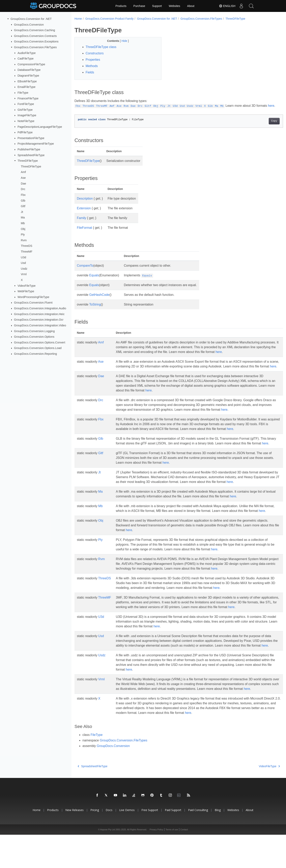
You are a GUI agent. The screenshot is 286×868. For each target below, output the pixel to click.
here (78, 110)
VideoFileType (27, 285)
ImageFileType (27, 115)
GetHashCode (99, 299)
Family (82, 223)
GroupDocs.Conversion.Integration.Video (40, 325)
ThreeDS (27, 246)
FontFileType (26, 104)
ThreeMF (27, 252)
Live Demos (127, 843)
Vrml (24, 274)
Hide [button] (122, 41)
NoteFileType (26, 121)
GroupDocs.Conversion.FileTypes (35, 47)
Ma (23, 217)
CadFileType (26, 59)
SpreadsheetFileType (31, 155)
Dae (23, 183)
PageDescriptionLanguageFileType (40, 127)
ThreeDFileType (28, 161)
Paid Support (173, 843)
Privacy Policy (156, 863)
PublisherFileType (29, 149)
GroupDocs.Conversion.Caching (35, 30)
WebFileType (26, 291)
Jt (22, 212)
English (227, 6)
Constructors (95, 53)
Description (85, 203)
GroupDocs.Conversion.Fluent (33, 303)
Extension (84, 213)
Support (157, 6)
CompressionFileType (31, 64)
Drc (23, 189)
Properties (93, 60)
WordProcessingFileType (33, 297)
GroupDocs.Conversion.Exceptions (36, 41)
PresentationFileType (31, 138)
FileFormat (84, 232)
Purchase (139, 6)
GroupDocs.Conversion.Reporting (36, 354)
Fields (90, 72)
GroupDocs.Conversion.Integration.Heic (39, 314)
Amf (23, 172)
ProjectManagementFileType (36, 144)
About (191, 6)
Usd (23, 263)
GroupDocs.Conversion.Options (34, 337)
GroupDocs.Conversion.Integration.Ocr (39, 320)
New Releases (74, 843)
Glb (23, 200)
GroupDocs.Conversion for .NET (31, 19)
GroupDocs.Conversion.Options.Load (38, 348)
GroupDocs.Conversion (29, 24)
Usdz (24, 269)
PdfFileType (25, 132)
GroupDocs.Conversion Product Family (110, 19)
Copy (260, 126)
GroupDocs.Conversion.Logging (34, 331)
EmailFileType (26, 87)
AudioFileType (27, 53)
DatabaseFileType (29, 70)
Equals (94, 280)
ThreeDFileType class (101, 47)
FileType (23, 93)
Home (78, 19)
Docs (109, 843)
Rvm (24, 240)
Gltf (23, 206)
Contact (184, 863)
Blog (218, 843)
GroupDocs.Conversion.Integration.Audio (40, 308)
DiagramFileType (28, 76)
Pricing (95, 843)
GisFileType (25, 110)
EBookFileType (27, 81)
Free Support (150, 843)
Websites (174, 6)
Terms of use (172, 863)
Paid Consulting (198, 843)
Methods (92, 66)
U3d (23, 257)
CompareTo (85, 270)
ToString (95, 309)
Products (121, 6)
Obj (23, 229)
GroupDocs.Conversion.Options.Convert (40, 342)
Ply (23, 235)
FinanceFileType (28, 98)
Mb (23, 223)
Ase (23, 178)
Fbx (23, 195)
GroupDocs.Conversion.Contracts (35, 36)
